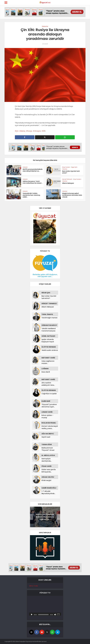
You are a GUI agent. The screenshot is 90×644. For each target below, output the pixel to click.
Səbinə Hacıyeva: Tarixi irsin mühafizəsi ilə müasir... (33, 182)
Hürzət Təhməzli (67, 179)
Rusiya (30, 131)
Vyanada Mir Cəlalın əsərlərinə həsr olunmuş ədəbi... (31, 195)
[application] (45, 607)
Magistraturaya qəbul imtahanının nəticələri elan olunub (72, 195)
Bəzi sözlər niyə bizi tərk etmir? (71, 172)
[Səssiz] (55, 614)
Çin (17, 131)
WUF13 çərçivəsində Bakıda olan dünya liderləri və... (33, 170)
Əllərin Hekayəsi (68, 183)
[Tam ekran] (58, 614)
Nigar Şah (74, 167)
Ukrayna (38, 131)
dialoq (23, 131)
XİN (44, 131)
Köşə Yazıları (66, 167)
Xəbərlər (45, 26)
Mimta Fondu (33, 586)
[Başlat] (32, 614)
